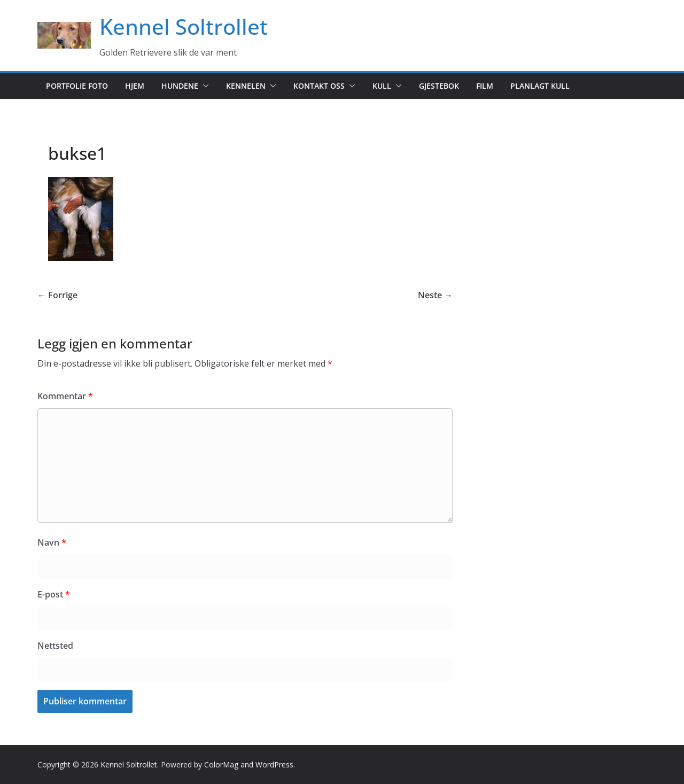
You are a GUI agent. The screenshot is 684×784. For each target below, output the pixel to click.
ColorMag (221, 764)
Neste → (435, 295)
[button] (204, 86)
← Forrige (57, 295)
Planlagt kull (540, 86)
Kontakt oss (319, 86)
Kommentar (65, 396)
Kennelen (246, 86)
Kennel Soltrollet (184, 26)
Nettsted (55, 646)
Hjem (135, 86)
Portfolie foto (77, 86)
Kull (382, 86)
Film (485, 86)
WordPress (274, 764)
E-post (54, 594)
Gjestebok (439, 86)
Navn (52, 542)
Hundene (180, 86)
